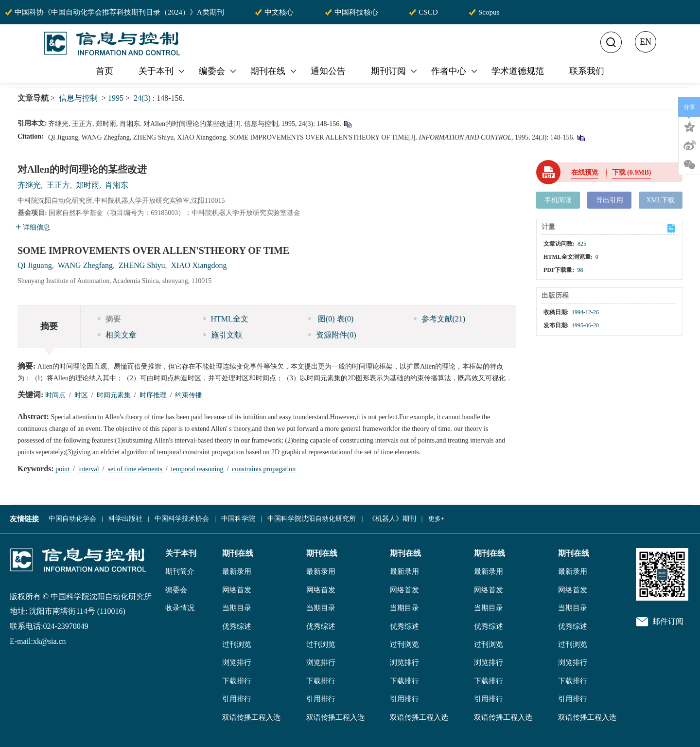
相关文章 (117, 335)
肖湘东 (117, 185)
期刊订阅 (395, 71)
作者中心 (455, 71)
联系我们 (587, 71)
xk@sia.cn (50, 641)
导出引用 (610, 200)
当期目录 (237, 608)
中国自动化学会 (72, 519)
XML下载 (660, 200)
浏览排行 (237, 662)
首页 (105, 71)
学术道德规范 (518, 71)
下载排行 (237, 681)
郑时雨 (87, 185)
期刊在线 (274, 71)
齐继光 (29, 185)
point (63, 469)
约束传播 (190, 395)
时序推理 (154, 395)
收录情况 (180, 608)
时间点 (56, 395)
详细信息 (33, 227)
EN (646, 42)
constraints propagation (265, 469)
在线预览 (585, 172)
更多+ (436, 519)
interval (89, 469)
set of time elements (136, 469)
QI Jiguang (35, 265)
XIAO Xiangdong (199, 265)
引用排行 (237, 699)
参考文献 (440, 319)
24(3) (143, 98)
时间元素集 (115, 395)
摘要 (109, 319)
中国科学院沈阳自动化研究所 (312, 519)
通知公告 (328, 71)
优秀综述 (237, 626)
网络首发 (237, 590)
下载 (632, 172)
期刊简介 (180, 571)
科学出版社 (125, 519)
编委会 (218, 71)
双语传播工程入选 (251, 717)
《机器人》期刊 (392, 519)
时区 (82, 395)
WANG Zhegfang (85, 265)
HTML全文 (226, 319)
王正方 (58, 185)
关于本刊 (162, 71)
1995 (116, 98)
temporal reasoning (198, 469)
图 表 (331, 319)
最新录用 (237, 571)
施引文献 (223, 335)
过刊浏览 (237, 644)
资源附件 (332, 335)
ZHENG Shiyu (142, 265)
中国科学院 (238, 519)
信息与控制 (78, 98)
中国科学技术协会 (182, 519)
